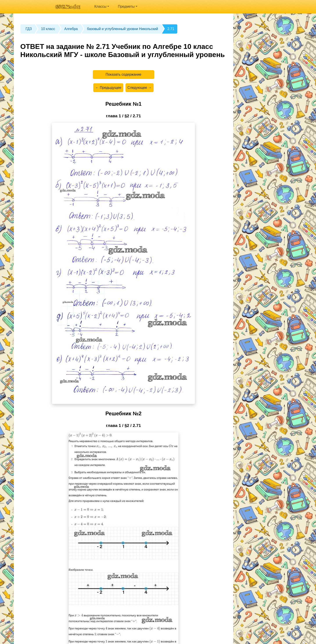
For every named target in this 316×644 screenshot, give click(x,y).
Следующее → (140, 88)
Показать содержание (123, 74)
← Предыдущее (108, 88)
